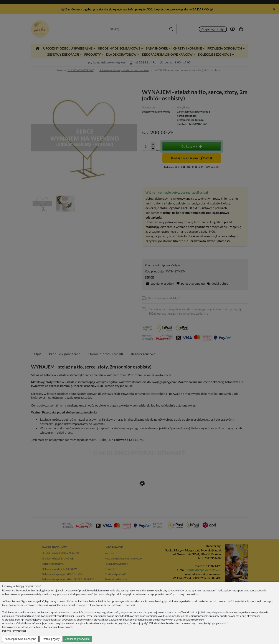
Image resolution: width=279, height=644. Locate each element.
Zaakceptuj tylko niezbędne (20, 639)
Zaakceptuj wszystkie (77, 639)
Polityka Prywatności (14, 631)
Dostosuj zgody (51, 639)
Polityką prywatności (216, 623)
